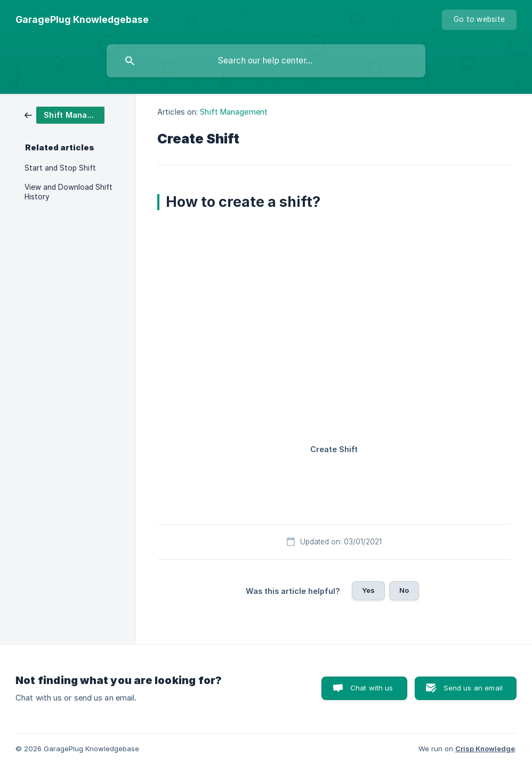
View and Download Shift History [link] (68, 192)
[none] (82, 20)
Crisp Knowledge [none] (485, 749)
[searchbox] (266, 61)
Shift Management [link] (234, 112)
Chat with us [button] (372, 688)
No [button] (404, 590)
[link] (65, 114)
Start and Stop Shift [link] (60, 168)
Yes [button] (368, 590)
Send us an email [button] (473, 688)
